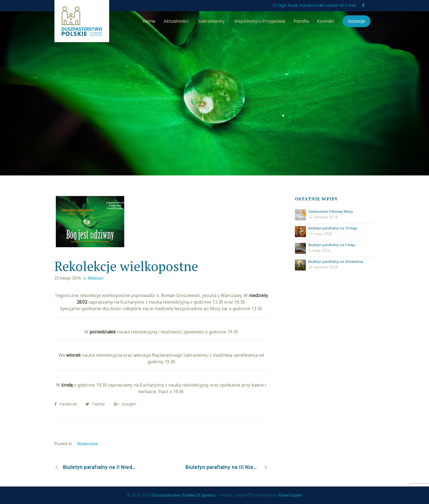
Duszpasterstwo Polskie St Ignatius (184, 495)
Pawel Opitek (290, 495)
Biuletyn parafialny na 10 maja (333, 228)
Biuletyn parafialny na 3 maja (332, 245)
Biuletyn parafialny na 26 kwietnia (336, 262)
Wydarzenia (87, 444)
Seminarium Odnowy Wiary (331, 212)
